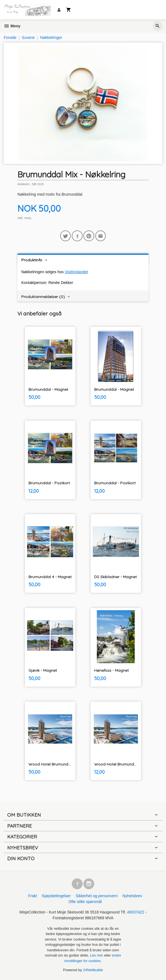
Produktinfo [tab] (32, 260)
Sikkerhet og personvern (97, 896)
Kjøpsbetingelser (56, 896)
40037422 (136, 912)
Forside (10, 38)
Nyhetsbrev (132, 896)
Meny (12, 26)
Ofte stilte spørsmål (85, 902)
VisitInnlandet (76, 272)
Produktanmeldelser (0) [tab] (43, 297)
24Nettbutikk (93, 970)
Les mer (97, 955)
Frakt (33, 896)
